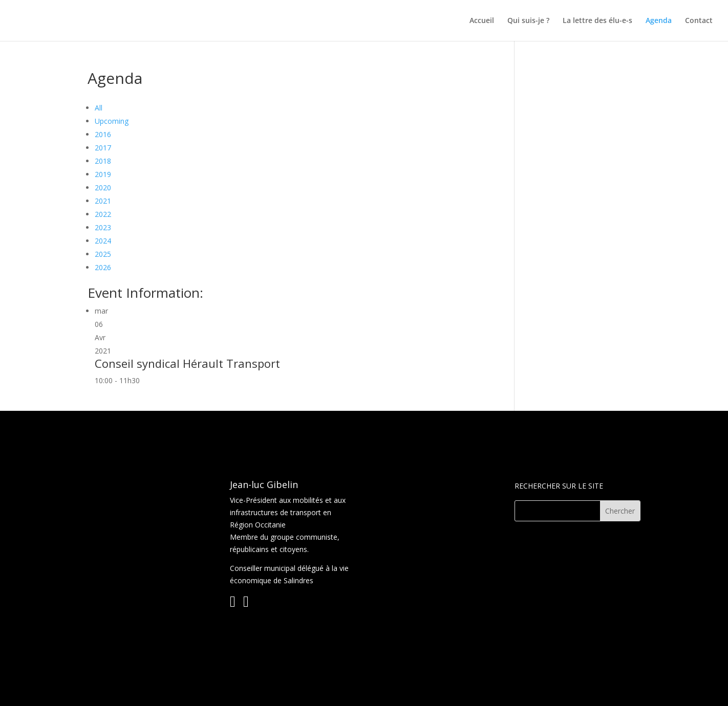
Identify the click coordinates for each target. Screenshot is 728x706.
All (99, 108)
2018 (103, 161)
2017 (103, 148)
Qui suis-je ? (528, 21)
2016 (103, 134)
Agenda (659, 21)
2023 (103, 227)
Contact (699, 21)
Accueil (482, 21)
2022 (103, 214)
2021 (103, 201)
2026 (103, 267)
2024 (103, 241)
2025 (103, 254)
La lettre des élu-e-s (597, 21)
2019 (103, 174)
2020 (103, 187)
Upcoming (112, 121)
